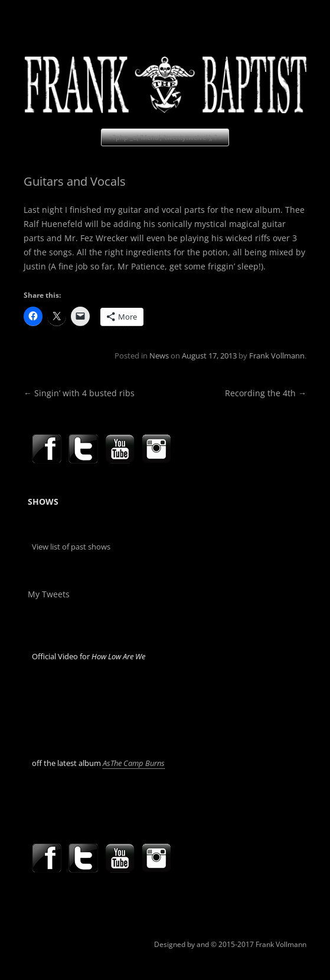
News (159, 356)
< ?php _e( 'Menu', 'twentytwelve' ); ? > (165, 137)
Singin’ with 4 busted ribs (79, 393)
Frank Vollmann (277, 356)
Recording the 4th (266, 393)
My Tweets (49, 594)
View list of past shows (71, 547)
